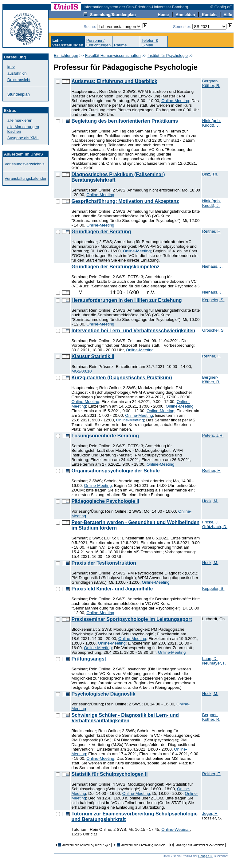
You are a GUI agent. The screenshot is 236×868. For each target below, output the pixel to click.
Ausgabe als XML (23, 138)
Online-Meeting (175, 101)
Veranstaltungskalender (26, 178)
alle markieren (20, 120)
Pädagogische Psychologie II (105, 501)
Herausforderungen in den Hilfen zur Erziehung (126, 300)
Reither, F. (211, 231)
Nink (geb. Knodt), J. (212, 123)
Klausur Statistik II (93, 356)
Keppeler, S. (213, 300)
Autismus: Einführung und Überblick (114, 81)
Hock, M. (210, 501)
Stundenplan (19, 94)
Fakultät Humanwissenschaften (113, 55)
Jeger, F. (210, 813)
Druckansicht (19, 80)
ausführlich (17, 73)
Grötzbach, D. (215, 527)
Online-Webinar (175, 829)
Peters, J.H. (213, 435)
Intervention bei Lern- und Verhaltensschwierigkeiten (133, 331)
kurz (11, 67)
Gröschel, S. (213, 330)
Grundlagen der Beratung (101, 232)
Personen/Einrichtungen (99, 43)
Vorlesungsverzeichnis (24, 164)
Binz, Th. (210, 174)
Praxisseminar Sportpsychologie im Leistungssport (132, 619)
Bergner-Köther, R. (211, 83)
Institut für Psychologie (168, 55)
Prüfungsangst (89, 659)
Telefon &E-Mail (150, 43)
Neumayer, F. (214, 663)
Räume (120, 45)
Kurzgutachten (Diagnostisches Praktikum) (122, 378)
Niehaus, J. (212, 266)
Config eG (205, 856)
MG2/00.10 (81, 371)
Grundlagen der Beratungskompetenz (115, 267)
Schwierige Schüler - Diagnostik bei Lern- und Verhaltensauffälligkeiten (125, 718)
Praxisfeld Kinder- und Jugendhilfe (112, 589)
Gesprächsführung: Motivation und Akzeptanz (125, 201)
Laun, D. (210, 659)
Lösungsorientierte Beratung (105, 436)
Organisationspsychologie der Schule (115, 471)
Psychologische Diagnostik (103, 694)
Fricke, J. (210, 522)
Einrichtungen (66, 55)
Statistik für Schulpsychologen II (109, 774)
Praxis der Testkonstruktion (104, 563)
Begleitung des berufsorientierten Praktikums (125, 121)
